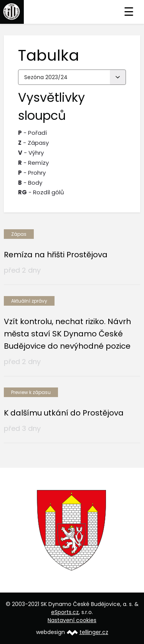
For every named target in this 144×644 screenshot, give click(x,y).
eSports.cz (65, 612)
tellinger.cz (94, 632)
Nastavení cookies (72, 620)
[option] (72, 530)
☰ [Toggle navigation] (129, 12)
